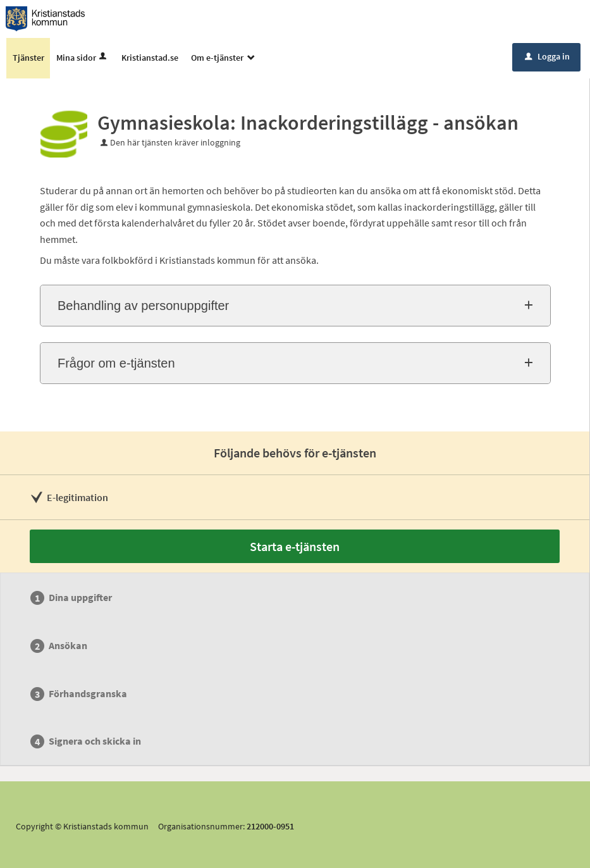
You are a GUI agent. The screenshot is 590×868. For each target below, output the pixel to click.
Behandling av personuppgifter (143, 306)
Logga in (547, 56)
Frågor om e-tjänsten (116, 363)
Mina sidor (83, 58)
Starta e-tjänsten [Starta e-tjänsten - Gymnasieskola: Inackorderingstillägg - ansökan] (295, 546)
